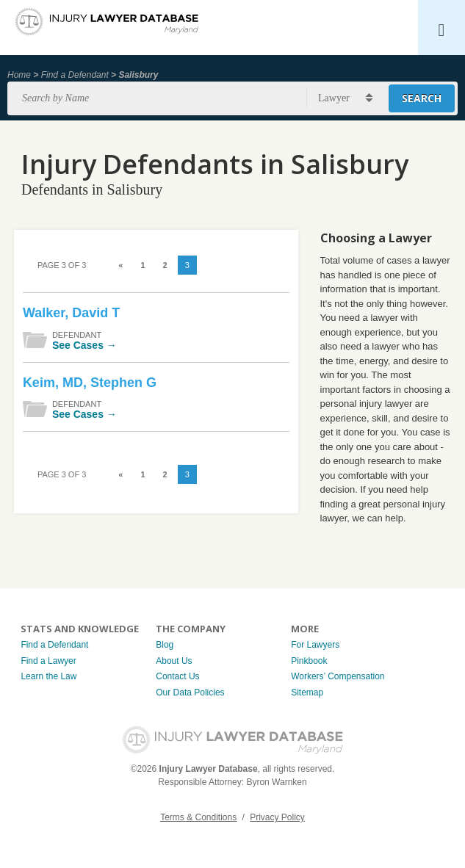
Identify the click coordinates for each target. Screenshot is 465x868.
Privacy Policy (277, 817)
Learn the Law (48, 676)
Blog (165, 645)
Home (19, 75)
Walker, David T (71, 313)
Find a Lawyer (48, 661)
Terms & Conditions (198, 817)
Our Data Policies (190, 692)
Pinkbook (309, 661)
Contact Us (177, 676)
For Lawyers (315, 645)
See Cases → (84, 345)
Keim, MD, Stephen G (90, 383)
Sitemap (307, 692)
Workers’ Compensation (338, 676)
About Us (174, 661)
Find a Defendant (75, 75)
